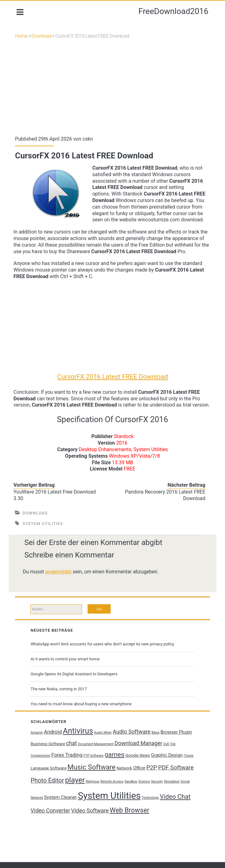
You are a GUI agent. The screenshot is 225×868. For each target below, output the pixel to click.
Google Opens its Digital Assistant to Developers (76, 686)
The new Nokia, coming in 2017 (60, 701)
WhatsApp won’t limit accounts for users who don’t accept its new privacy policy (104, 656)
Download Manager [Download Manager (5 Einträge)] (154, 755)
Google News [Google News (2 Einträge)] (139, 767)
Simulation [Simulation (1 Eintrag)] (40, 810)
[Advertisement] (112, 93)
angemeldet (60, 582)
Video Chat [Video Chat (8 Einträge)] (48, 822)
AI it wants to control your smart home (67, 671)
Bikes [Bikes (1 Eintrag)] (157, 745)
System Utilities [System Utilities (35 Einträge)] (137, 808)
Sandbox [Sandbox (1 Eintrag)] (157, 794)
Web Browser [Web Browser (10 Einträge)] (163, 822)
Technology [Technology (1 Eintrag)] (178, 810)
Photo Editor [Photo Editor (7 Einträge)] (73, 793)
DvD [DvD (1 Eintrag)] (182, 756)
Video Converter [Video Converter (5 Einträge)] (84, 823)
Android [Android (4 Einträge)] (54, 744)
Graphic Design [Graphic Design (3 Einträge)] (168, 767)
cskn (89, 143)
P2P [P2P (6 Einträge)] (164, 780)
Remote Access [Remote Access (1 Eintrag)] (138, 794)
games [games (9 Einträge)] (116, 767)
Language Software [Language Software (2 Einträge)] (61, 780)
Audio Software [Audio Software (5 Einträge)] (133, 744)
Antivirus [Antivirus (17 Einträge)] (79, 743)
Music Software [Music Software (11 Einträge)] (103, 779)
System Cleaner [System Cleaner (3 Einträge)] (88, 809)
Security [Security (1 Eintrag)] (183, 794)
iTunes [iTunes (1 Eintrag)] (37, 781)
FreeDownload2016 (173, 11)
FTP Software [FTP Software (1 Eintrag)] (95, 768)
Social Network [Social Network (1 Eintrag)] (60, 810)
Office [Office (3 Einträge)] (151, 780)
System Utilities (44, 534)
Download (43, 39)
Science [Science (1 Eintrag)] (170, 794)
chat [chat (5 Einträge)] (87, 755)
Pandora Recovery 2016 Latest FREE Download (164, 505)
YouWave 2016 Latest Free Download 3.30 (56, 505)
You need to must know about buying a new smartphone (83, 716)
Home (23, 39)
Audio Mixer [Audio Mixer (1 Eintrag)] (104, 745)
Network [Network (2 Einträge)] (136, 780)
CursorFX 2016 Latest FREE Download (112, 380)
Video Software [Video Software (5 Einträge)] (123, 823)
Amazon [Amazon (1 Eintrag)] (38, 745)
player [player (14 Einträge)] (101, 792)
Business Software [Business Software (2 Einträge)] (63, 756)
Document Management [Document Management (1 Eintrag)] (111, 756)
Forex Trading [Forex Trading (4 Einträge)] (68, 767)
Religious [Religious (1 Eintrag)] (118, 794)
